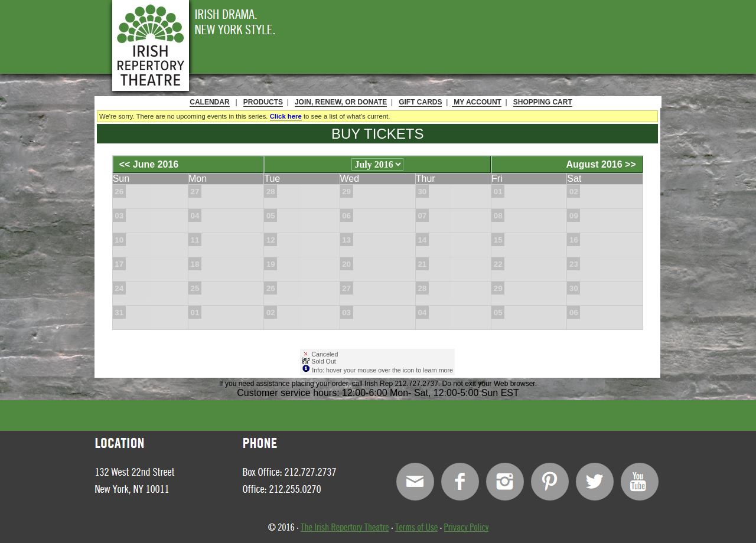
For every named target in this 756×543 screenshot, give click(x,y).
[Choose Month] (377, 164)
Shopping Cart (543, 102)
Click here (286, 116)
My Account (477, 102)
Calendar (209, 102)
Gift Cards (420, 102)
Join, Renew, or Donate (341, 102)
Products (263, 102)
